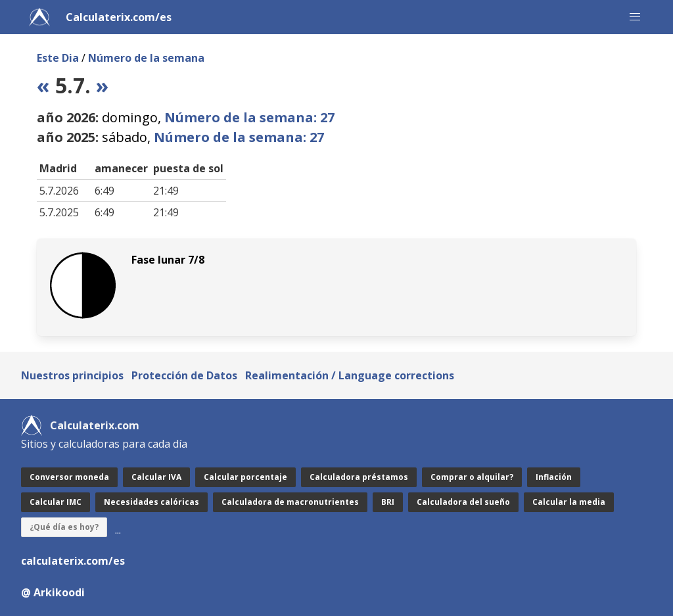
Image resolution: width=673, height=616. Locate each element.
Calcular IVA (156, 477)
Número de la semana (146, 58)
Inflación (554, 477)
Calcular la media (569, 502)
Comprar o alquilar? (472, 477)
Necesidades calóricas (151, 502)
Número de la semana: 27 (249, 117)
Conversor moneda (69, 477)
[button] (635, 17)
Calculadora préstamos (359, 477)
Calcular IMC (56, 502)
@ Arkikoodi (53, 592)
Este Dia (58, 58)
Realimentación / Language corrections (350, 375)
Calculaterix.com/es (119, 17)
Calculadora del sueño (463, 502)
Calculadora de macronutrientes (290, 502)
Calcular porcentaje (245, 477)
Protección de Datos (184, 375)
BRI (388, 502)
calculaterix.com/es (73, 561)
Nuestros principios (72, 375)
